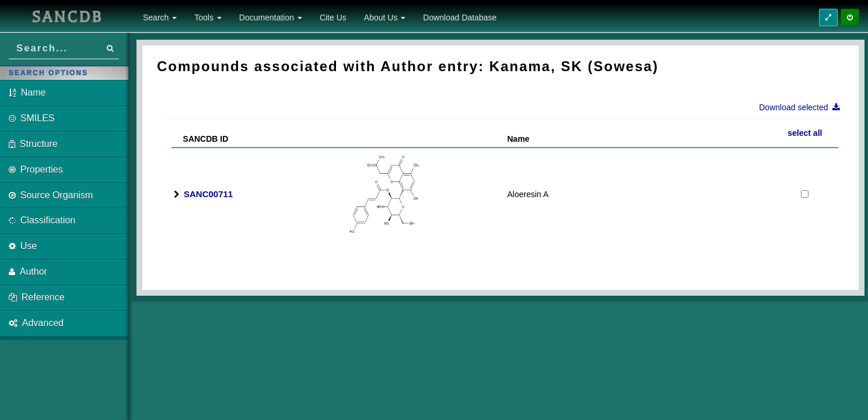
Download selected (803, 107)
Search (160, 17)
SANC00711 (208, 194)
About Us (385, 17)
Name (519, 139)
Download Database (460, 17)
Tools (208, 17)
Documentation (271, 17)
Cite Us (333, 17)
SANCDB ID (201, 139)
